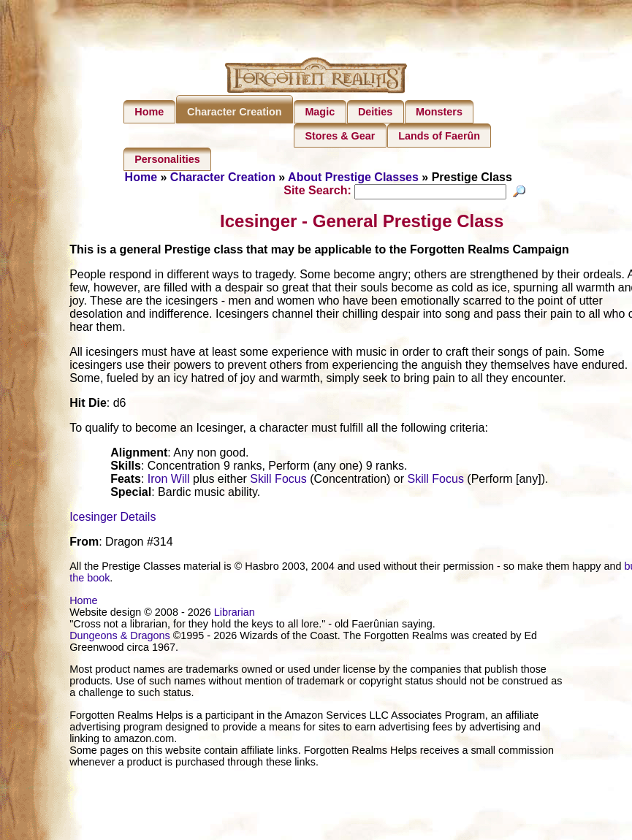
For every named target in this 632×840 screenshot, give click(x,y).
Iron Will (169, 481)
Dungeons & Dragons (120, 638)
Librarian (235, 614)
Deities (375, 112)
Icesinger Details (113, 519)
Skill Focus (278, 481)
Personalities (167, 159)
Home (149, 112)
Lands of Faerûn (439, 136)
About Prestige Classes (353, 177)
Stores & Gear (340, 136)
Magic (320, 112)
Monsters (439, 112)
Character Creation (235, 112)
